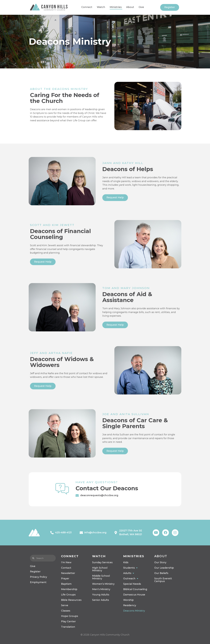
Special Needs (132, 584)
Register (35, 572)
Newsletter (68, 573)
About (161, 556)
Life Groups (68, 595)
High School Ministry (100, 569)
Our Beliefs (161, 573)
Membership (69, 589)
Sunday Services (102, 562)
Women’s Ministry (103, 584)
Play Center (68, 621)
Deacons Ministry (134, 611)
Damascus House (134, 595)
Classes (66, 611)
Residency (130, 605)
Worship (128, 600)
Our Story (160, 562)
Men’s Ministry (101, 589)
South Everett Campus (163, 580)
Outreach (131, 579)
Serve (65, 605)
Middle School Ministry (101, 577)
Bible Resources (71, 600)
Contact (66, 568)
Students (130, 568)
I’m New (66, 562)
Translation (68, 627)
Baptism (66, 584)
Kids (126, 562)
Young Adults (101, 595)
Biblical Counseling (135, 589)
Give (33, 566)
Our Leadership (164, 568)
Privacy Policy (39, 577)
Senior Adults (101, 600)
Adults (129, 573)
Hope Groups (70, 616)
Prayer (65, 579)
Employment (38, 582)
